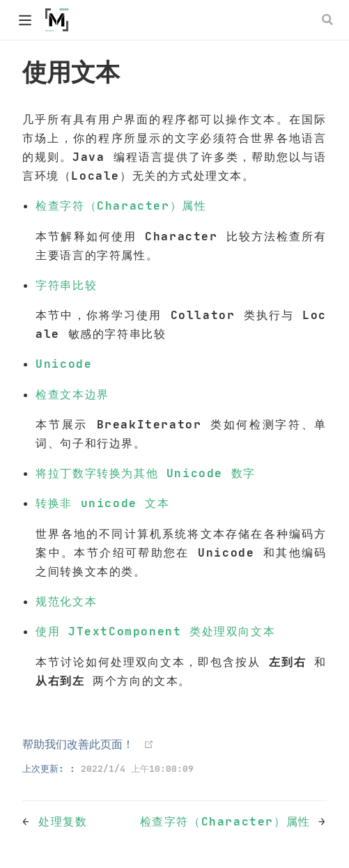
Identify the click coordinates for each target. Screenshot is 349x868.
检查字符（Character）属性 (121, 206)
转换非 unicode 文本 (102, 503)
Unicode (64, 364)
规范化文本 (66, 601)
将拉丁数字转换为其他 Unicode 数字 (146, 473)
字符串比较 (66, 285)
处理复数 (63, 821)
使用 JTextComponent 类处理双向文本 (155, 631)
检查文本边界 (72, 394)
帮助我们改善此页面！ (78, 744)
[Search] (329, 20)
